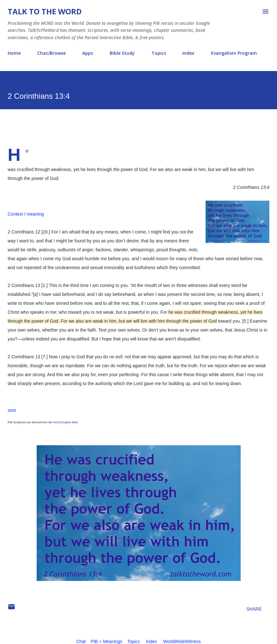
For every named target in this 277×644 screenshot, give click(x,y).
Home (14, 53)
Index (188, 53)
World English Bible (66, 422)
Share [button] (254, 609)
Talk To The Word (45, 11)
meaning (35, 214)
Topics (159, 53)
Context (15, 214)
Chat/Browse (51, 53)
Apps (88, 53)
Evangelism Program (234, 53)
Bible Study (122, 53)
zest (12, 410)
